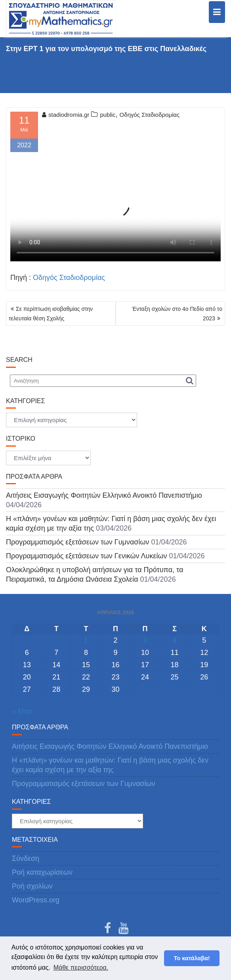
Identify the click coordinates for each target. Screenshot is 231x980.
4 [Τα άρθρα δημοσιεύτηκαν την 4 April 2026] (175, 640)
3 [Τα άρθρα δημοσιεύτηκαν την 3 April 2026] (145, 640)
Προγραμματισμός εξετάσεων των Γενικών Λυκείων (87, 556)
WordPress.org (36, 900)
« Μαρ (22, 711)
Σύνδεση (26, 858)
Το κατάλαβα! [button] (192, 958)
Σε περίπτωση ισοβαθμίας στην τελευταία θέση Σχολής (51, 314)
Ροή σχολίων (32, 886)
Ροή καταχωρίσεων (42, 872)
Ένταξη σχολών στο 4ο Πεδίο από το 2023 (177, 314)
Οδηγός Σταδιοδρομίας (150, 115)
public (108, 115)
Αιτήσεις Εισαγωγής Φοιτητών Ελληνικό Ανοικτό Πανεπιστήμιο (104, 495)
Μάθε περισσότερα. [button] (81, 968)
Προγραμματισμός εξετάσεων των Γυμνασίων (78, 542)
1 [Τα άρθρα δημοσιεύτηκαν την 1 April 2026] (86, 640)
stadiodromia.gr (66, 115)
